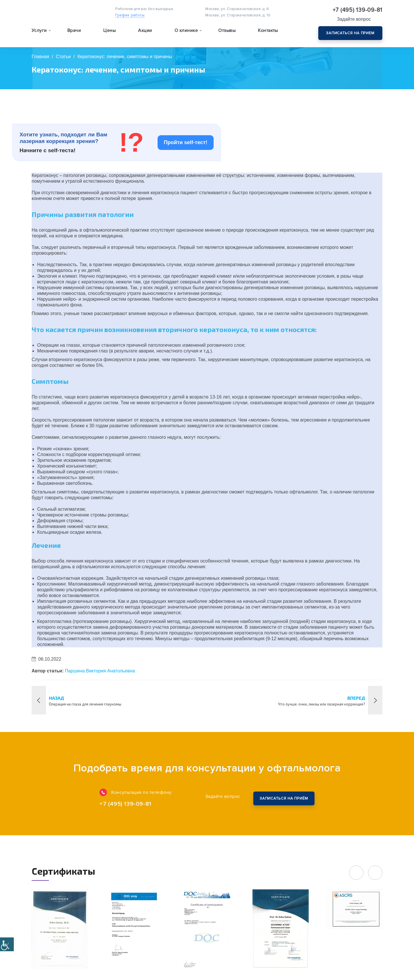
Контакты (268, 30)
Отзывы (227, 30)
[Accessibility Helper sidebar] (7, 944)
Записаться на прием (350, 33)
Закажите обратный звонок (284, 798)
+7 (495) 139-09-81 (358, 10)
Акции (145, 30)
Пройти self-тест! (186, 142)
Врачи (74, 30)
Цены (109, 30)
